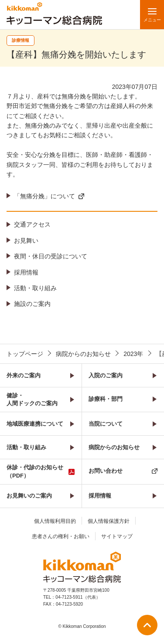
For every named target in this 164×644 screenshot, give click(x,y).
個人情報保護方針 (109, 521)
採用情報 (26, 272)
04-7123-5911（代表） (78, 597)
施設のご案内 (32, 304)
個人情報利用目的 (55, 521)
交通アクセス (32, 224)
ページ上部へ (147, 625)
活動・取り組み (35, 288)
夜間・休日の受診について (51, 256)
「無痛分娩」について (44, 196)
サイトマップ (117, 536)
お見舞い (26, 241)
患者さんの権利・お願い (61, 536)
